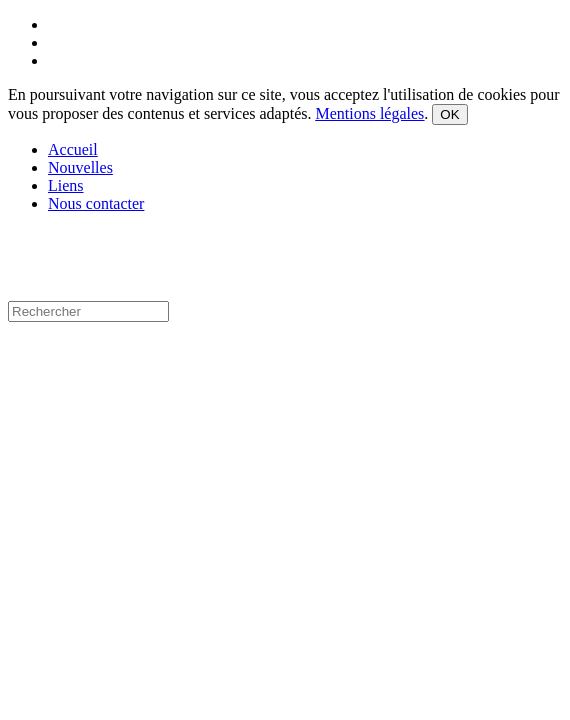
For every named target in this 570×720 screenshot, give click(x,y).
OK (449, 114)
